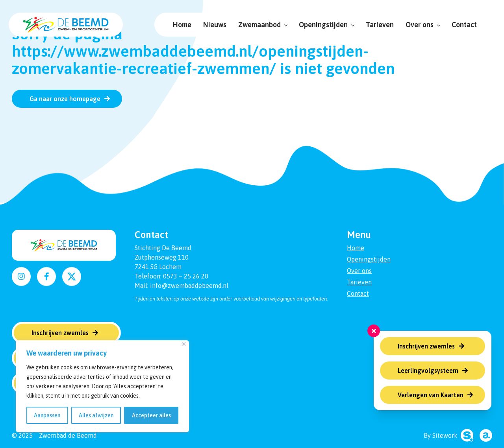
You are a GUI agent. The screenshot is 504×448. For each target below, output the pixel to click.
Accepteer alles (151, 415)
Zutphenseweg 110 (162, 257)
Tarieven (377, 25)
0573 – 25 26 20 (186, 276)
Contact (461, 25)
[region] (102, 386)
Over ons (420, 25)
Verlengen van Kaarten (431, 395)
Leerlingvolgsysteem (428, 371)
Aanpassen (47, 415)
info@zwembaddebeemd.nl (189, 286)
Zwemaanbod (259, 25)
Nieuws (212, 25)
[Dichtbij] (184, 344)
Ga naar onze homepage (65, 99)
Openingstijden (323, 25)
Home (179, 25)
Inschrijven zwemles (426, 346)
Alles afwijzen (96, 415)
